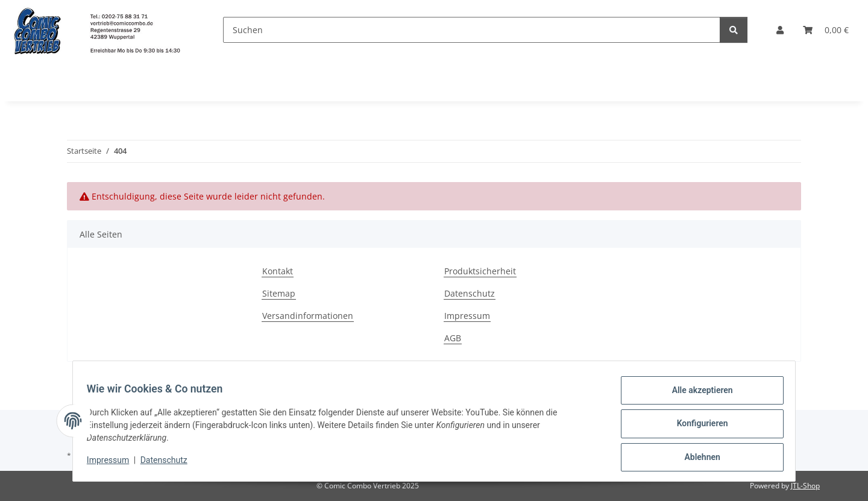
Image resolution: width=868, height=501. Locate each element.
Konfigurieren (697, 427)
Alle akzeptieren (697, 395)
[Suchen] (472, 30)
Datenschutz (169, 464)
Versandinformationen (308, 316)
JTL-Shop (805, 486)
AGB (453, 338)
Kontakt (278, 271)
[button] (780, 30)
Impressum (113, 464)
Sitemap (279, 293)
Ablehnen (697, 458)
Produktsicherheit (480, 271)
